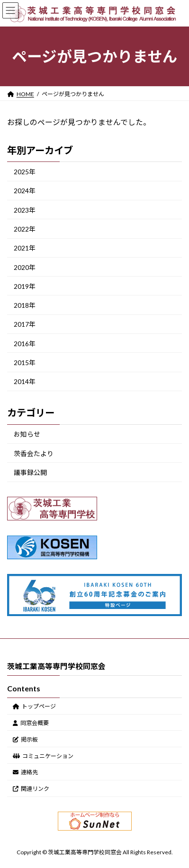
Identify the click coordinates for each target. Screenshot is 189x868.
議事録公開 (30, 472)
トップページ (34, 706)
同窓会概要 (31, 723)
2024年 (25, 191)
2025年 (25, 172)
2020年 (25, 267)
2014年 (25, 381)
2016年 (25, 343)
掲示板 (25, 739)
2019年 (25, 286)
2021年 (25, 248)
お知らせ (27, 434)
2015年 (25, 362)
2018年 (25, 305)
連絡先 (25, 772)
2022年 (25, 229)
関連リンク (31, 789)
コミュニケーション (43, 756)
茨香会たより (34, 453)
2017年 (25, 324)
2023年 (25, 210)
